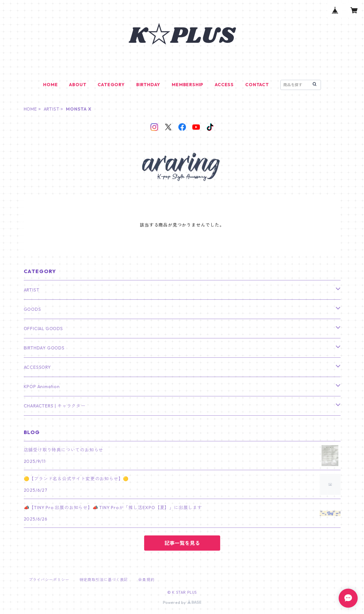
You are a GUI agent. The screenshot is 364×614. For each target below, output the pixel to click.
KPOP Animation (42, 387)
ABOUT (78, 85)
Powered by (182, 602)
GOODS (32, 309)
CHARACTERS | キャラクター (55, 406)
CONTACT (257, 85)
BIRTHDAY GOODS (44, 348)
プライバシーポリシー (49, 580)
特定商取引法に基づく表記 (104, 580)
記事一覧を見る (182, 543)
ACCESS (224, 85)
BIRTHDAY (148, 85)
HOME (50, 85)
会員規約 (146, 580)
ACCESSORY (37, 367)
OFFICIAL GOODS (43, 329)
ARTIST (52, 109)
